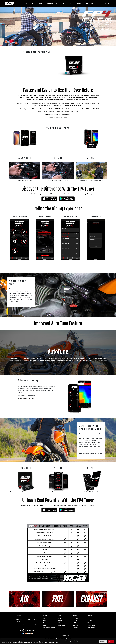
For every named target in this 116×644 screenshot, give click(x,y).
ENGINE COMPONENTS (53, 3)
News (59, 618)
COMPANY (75, 618)
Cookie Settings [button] (103, 641)
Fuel (44, 620)
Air (44, 618)
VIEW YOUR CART (90, 3)
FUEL (33, 3)
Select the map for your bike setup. (58, 180)
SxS (63, 3)
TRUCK (71, 3)
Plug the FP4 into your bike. (24, 180)
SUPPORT (79, 3)
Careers (75, 620)
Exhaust (45, 623)
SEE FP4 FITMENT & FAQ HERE (58, 118)
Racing (60, 620)
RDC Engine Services (78, 630)
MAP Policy (76, 623)
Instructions (91, 620)
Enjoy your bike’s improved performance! (91, 180)
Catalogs (75, 628)
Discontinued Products (49, 628)
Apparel (45, 625)
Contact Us (91, 630)
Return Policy (91, 628)
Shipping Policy (92, 625)
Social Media (61, 625)
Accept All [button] (111, 641)
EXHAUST (41, 3)
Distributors (76, 625)
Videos (60, 623)
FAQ (89, 618)
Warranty (90, 623)
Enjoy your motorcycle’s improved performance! (24, 492)
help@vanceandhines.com (54, 636)
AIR (26, 3)
